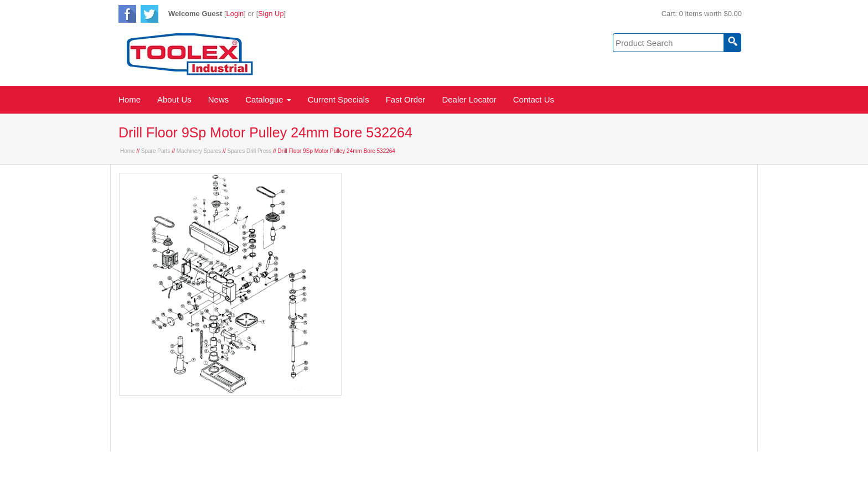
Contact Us (534, 99)
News (219, 99)
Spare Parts (156, 151)
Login (235, 14)
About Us (174, 99)
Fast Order (406, 99)
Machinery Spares (199, 151)
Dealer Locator (469, 99)
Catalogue (268, 99)
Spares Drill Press (249, 151)
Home (130, 99)
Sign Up (271, 14)
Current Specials (339, 99)
